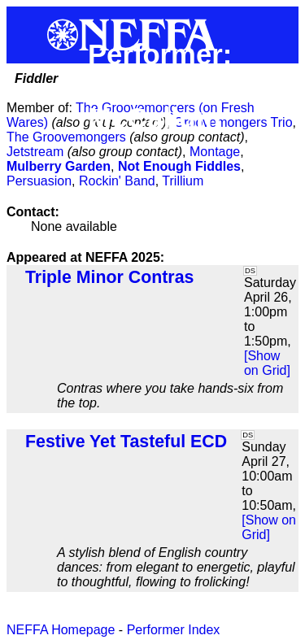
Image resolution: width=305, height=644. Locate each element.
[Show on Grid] (267, 363)
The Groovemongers (66, 137)
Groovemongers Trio (233, 122)
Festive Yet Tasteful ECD (126, 442)
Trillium (183, 181)
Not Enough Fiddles (179, 166)
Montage (215, 152)
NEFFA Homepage (61, 630)
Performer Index (174, 630)
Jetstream (35, 152)
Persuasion (39, 181)
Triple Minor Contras (109, 277)
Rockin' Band (117, 181)
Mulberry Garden (59, 166)
